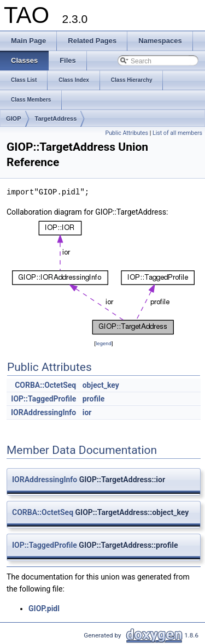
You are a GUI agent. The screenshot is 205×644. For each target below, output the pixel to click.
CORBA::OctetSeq (45, 385)
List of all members (177, 133)
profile (94, 399)
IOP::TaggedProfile (43, 399)
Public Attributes (127, 133)
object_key (101, 385)
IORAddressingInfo (43, 412)
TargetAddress (56, 119)
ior (87, 412)
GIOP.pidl (44, 608)
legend (104, 343)
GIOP (14, 119)
